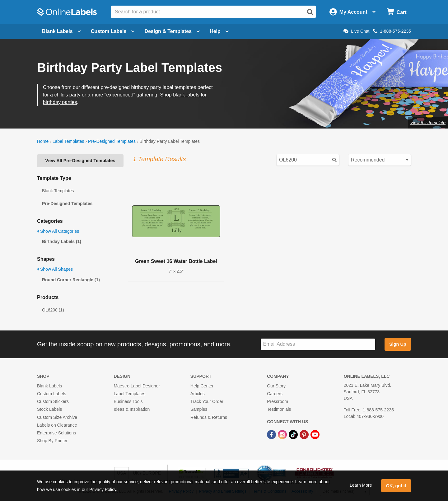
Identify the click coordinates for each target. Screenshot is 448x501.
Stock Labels (49, 409)
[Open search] (310, 12)
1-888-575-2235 (392, 31)
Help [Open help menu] (219, 31)
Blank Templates (58, 191)
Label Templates (68, 141)
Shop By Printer (52, 441)
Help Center (202, 386)
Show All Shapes (55, 269)
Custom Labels (51, 394)
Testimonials (279, 409)
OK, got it (396, 486)
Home (43, 141)
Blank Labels (49, 386)
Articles (198, 394)
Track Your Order (207, 401)
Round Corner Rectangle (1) (71, 280)
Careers (275, 394)
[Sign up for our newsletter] (318, 344)
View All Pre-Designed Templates (80, 161)
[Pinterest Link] (305, 434)
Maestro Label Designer (137, 386)
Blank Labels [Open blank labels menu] (61, 31)
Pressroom (278, 401)
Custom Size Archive (57, 417)
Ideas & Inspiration (132, 409)
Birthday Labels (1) (62, 241)
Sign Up (398, 344)
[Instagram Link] (283, 434)
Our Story (276, 386)
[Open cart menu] (397, 12)
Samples (199, 409)
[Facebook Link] (272, 434)
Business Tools (128, 401)
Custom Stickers (53, 401)
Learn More (361, 485)
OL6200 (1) (53, 310)
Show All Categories (58, 231)
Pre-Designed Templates (112, 141)
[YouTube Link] (315, 434)
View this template (428, 123)
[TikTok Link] (294, 434)
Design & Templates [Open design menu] (172, 31)
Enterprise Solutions (56, 433)
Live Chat (356, 31)
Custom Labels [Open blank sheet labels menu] (113, 31)
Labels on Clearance (57, 425)
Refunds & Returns (209, 417)
